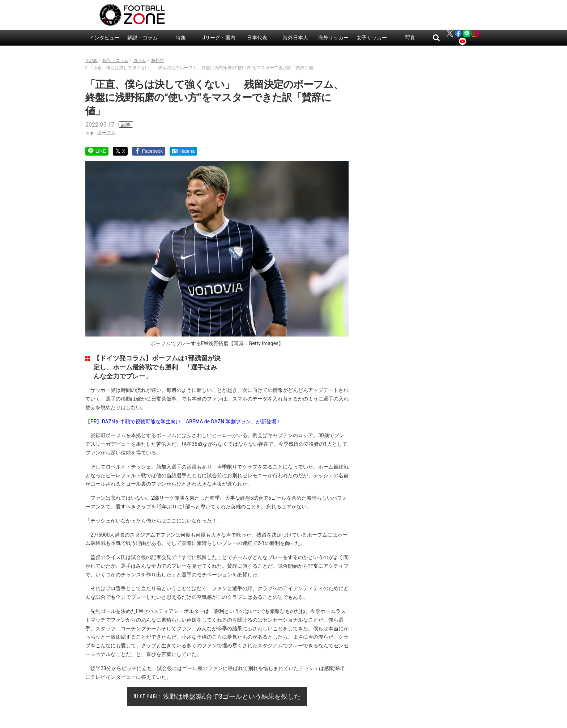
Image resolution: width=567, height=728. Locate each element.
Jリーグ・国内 (219, 38)
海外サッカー (333, 38)
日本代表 (257, 38)
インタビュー (105, 38)
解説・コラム (142, 38)
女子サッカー (372, 38)
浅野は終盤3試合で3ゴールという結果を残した (232, 696)
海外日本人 (295, 38)
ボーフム (106, 133)
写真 (410, 38)
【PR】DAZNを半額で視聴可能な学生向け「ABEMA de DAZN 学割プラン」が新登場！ (183, 422)
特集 (181, 38)
